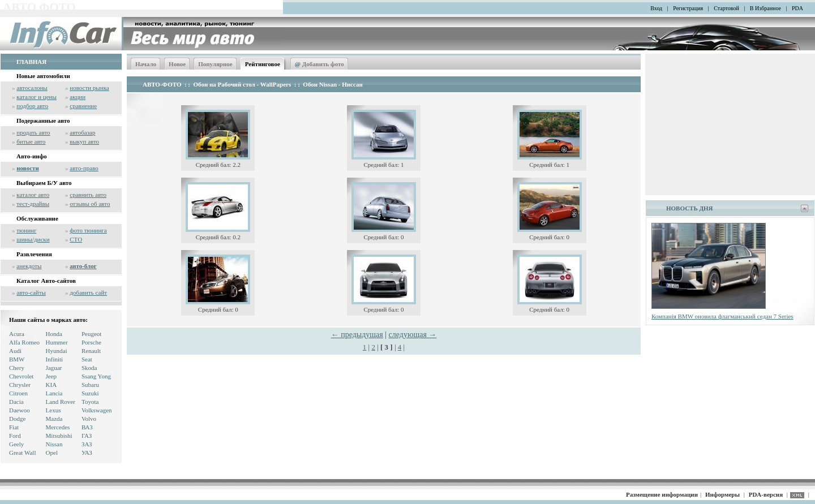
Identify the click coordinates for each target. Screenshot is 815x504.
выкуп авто (84, 141)
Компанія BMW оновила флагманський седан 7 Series (722, 316)
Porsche (91, 342)
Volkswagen (97, 410)
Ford (15, 436)
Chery (17, 368)
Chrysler (20, 385)
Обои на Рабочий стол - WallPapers (243, 84)
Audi (15, 351)
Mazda (54, 419)
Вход (656, 8)
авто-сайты (31, 292)
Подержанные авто (43, 120)
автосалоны (32, 88)
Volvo (89, 419)
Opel (52, 453)
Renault (91, 351)
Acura (17, 334)
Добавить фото (319, 64)
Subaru (90, 385)
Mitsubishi (59, 436)
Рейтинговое (263, 64)
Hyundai (57, 351)
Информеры (722, 494)
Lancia (54, 393)
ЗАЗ (87, 444)
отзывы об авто (90, 204)
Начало (146, 64)
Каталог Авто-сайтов (46, 281)
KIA (52, 385)
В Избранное (765, 8)
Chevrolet (21, 376)
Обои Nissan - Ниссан (333, 84)
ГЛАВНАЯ (31, 62)
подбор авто (32, 106)
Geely (16, 444)
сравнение (83, 106)
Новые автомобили (43, 76)
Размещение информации (662, 494)
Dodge (17, 419)
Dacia (16, 402)
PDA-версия (766, 494)
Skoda (89, 368)
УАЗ (87, 453)
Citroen (18, 393)
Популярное (215, 64)
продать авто (33, 132)
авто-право (84, 168)
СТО (76, 239)
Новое (177, 64)
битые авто (31, 141)
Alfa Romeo (24, 342)
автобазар (82, 132)
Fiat (14, 427)
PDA (797, 8)
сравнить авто (88, 195)
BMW (17, 359)
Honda (54, 334)
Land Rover (61, 402)
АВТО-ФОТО (162, 84)
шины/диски (33, 239)
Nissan (54, 444)
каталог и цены (37, 97)
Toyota (90, 402)
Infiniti (55, 359)
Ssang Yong (96, 376)
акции (78, 97)
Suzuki (90, 393)
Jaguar (54, 368)
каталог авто (33, 195)
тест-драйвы (33, 204)
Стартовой (726, 8)
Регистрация (688, 8)
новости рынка (89, 88)
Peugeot (91, 334)
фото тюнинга (88, 230)
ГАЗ (87, 436)
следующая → (413, 335)
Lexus (53, 410)
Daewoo (20, 410)
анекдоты (29, 266)
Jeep (52, 376)
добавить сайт (88, 292)
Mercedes (58, 427)
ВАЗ (87, 427)
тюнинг (26, 230)
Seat (87, 359)
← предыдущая (357, 335)
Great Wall (22, 453)
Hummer (57, 342)
